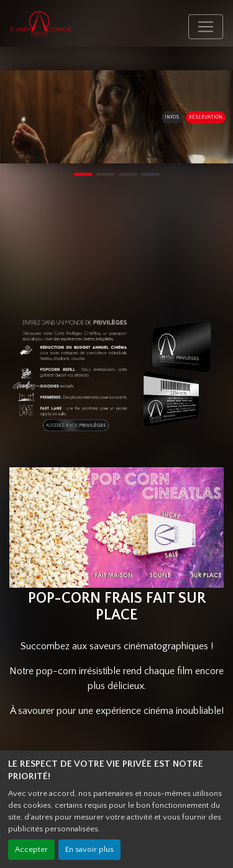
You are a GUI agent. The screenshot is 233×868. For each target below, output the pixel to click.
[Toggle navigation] (206, 27)
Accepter (31, 849)
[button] (6, 117)
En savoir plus (89, 849)
